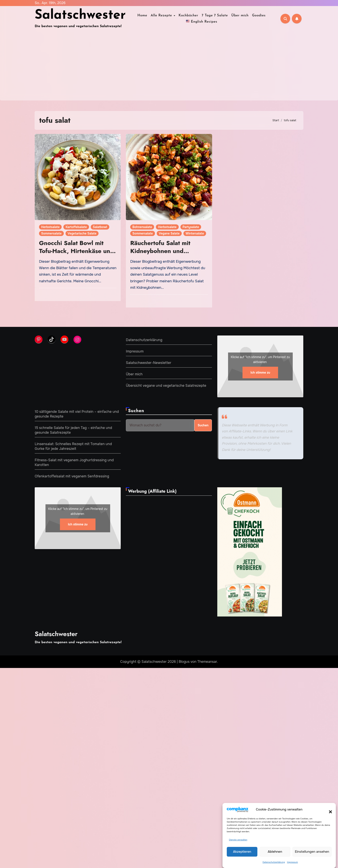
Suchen (136, 411)
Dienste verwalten (238, 840)
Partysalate (191, 227)
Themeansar (207, 662)
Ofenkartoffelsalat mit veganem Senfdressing (72, 476)
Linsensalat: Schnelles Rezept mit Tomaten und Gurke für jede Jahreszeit (73, 446)
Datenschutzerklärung (274, 862)
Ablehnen (275, 852)
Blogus (184, 662)
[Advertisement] (169, 68)
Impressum (293, 862)
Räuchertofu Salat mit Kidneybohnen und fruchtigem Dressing (160, 251)
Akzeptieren (242, 852)
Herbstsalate (50, 227)
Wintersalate (195, 233)
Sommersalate (51, 233)
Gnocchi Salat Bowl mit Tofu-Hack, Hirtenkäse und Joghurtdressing (76, 251)
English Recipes (202, 21)
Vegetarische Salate (82, 233)
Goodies (259, 16)
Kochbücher (188, 16)
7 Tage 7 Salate (215, 16)
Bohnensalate (142, 227)
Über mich (240, 16)
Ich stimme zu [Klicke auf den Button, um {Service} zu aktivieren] (260, 373)
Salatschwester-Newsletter (149, 363)
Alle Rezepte (162, 16)
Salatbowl (100, 227)
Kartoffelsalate (76, 227)
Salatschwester (80, 16)
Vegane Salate (169, 233)
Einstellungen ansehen (312, 852)
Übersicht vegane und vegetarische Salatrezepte (166, 386)
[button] (328, 809)
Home (142, 16)
